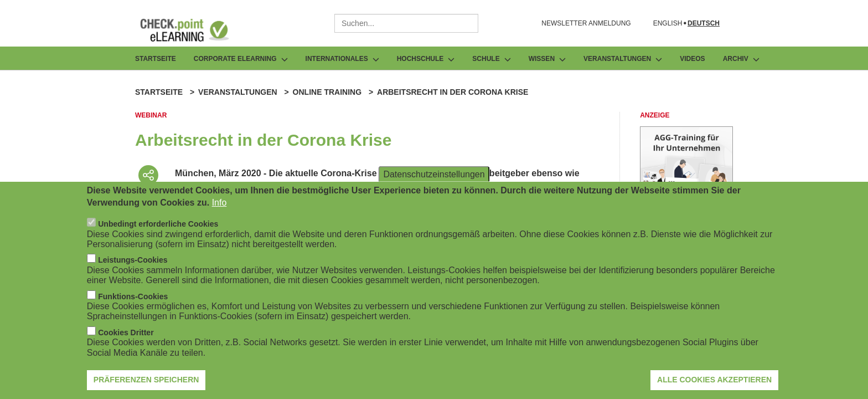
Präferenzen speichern (146, 386)
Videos (692, 59)
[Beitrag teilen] (148, 175)
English (668, 24)
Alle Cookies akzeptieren (714, 386)
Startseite (156, 59)
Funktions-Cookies (133, 302)
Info (219, 208)
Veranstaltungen (238, 92)
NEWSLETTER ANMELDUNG (586, 23)
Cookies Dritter (126, 338)
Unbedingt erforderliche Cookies (158, 230)
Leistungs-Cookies (133, 266)
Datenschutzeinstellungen (434, 180)
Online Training (327, 92)
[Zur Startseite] (193, 30)
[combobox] (406, 23)
